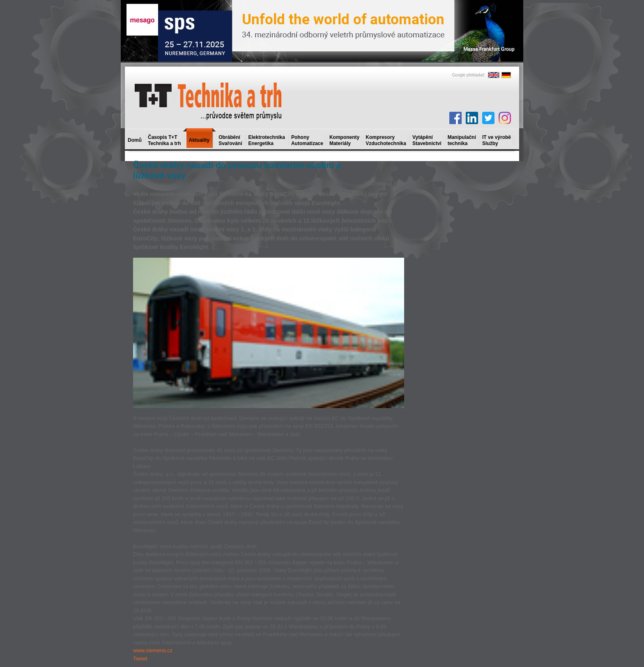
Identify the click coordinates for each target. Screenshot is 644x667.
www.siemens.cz (153, 650)
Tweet (140, 659)
